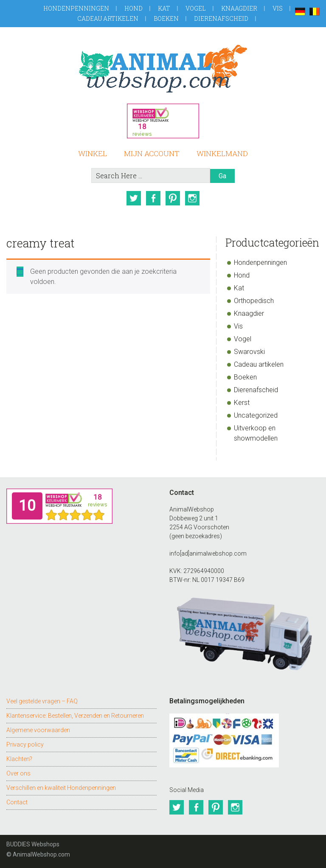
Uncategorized (256, 415)
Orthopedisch (254, 301)
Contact (17, 802)
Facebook (153, 198)
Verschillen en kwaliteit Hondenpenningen (61, 788)
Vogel (196, 8)
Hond (133, 8)
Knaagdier (239, 8)
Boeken (166, 18)
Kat (164, 8)
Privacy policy (25, 744)
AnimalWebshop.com (163, 69)
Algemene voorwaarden (38, 730)
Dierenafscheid (221, 18)
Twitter (134, 198)
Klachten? (19, 759)
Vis (278, 8)
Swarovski (249, 352)
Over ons (18, 773)
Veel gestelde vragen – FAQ (42, 701)
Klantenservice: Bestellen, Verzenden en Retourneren (75, 716)
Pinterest (173, 198)
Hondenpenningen (76, 8)
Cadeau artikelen (108, 18)
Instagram (192, 198)
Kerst (242, 403)
